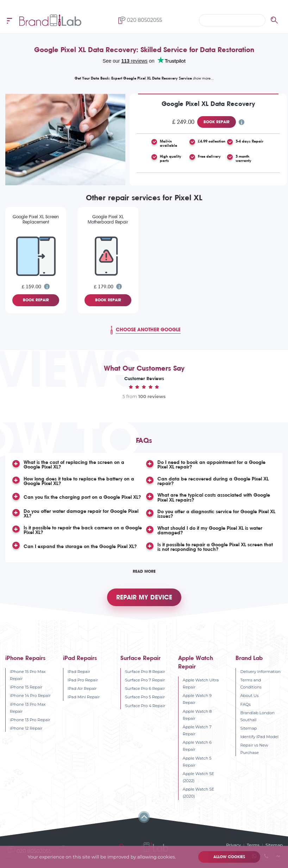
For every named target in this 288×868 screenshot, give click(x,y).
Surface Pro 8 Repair (145, 671)
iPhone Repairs (25, 657)
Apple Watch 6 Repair (197, 746)
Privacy (235, 845)
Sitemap (248, 728)
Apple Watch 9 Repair (197, 699)
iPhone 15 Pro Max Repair (28, 674)
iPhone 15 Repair (26, 687)
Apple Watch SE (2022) (199, 776)
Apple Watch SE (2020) (199, 792)
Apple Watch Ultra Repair (201, 683)
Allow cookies (229, 857)
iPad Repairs (80, 657)
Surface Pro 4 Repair (145, 705)
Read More (144, 569)
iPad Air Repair (82, 688)
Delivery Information (260, 671)
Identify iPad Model (259, 736)
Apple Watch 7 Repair (197, 730)
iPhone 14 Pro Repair (30, 695)
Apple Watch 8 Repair (197, 714)
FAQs (245, 704)
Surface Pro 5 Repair (145, 697)
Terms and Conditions (251, 683)
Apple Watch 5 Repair (197, 761)
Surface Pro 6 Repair (145, 688)
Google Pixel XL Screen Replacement (36, 219)
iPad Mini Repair (84, 697)
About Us (249, 695)
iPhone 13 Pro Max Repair (28, 707)
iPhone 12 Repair (26, 728)
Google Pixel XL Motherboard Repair (108, 219)
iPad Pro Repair (83, 679)
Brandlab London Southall (257, 716)
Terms (254, 845)
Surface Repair (140, 657)
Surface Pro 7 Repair (145, 679)
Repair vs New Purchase (254, 748)
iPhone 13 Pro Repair (30, 719)
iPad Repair (79, 671)
